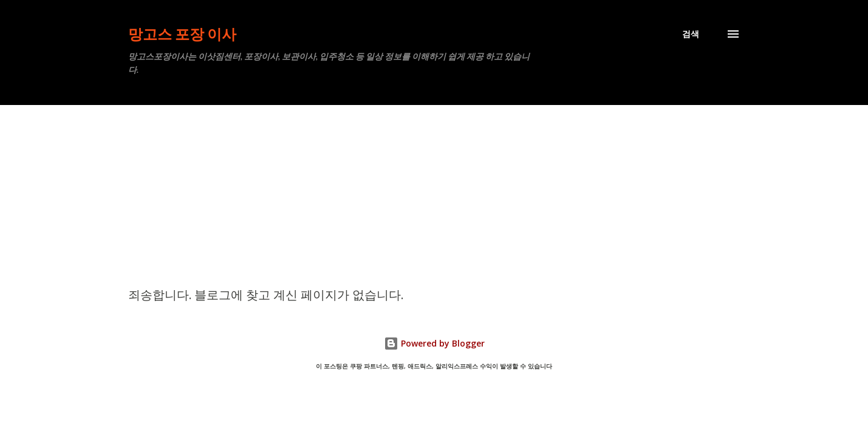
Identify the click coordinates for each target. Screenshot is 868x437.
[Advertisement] (434, 196)
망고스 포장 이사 (182, 34)
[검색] (691, 34)
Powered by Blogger (434, 343)
